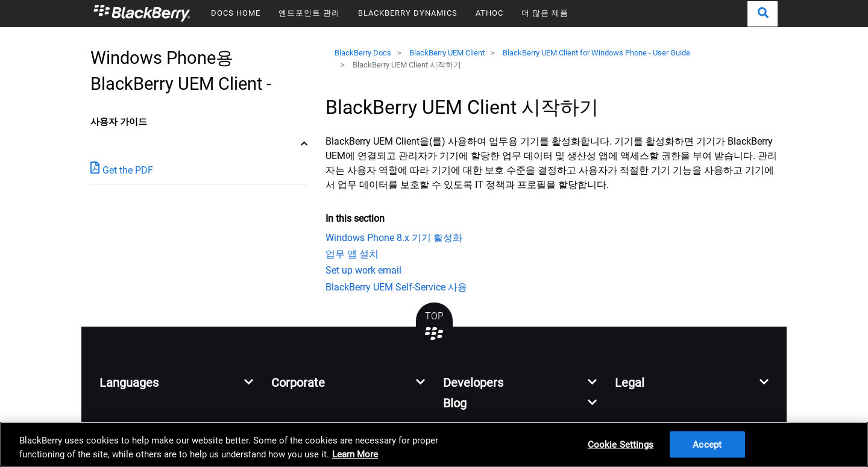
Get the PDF (122, 170)
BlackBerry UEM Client (447, 53)
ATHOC (489, 13)
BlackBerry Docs (363, 53)
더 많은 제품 (545, 13)
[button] (763, 14)
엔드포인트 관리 (309, 13)
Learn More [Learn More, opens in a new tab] (355, 454)
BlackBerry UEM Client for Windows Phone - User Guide (596, 53)
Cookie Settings (621, 444)
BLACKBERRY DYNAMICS (408, 13)
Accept (707, 444)
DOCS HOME (236, 13)
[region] (434, 444)
